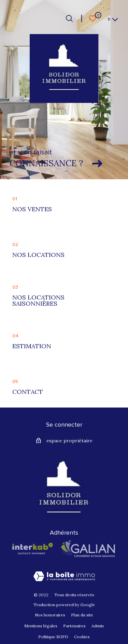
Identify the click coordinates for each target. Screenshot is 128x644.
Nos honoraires (50, 615)
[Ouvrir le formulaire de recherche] (69, 18)
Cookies (82, 637)
